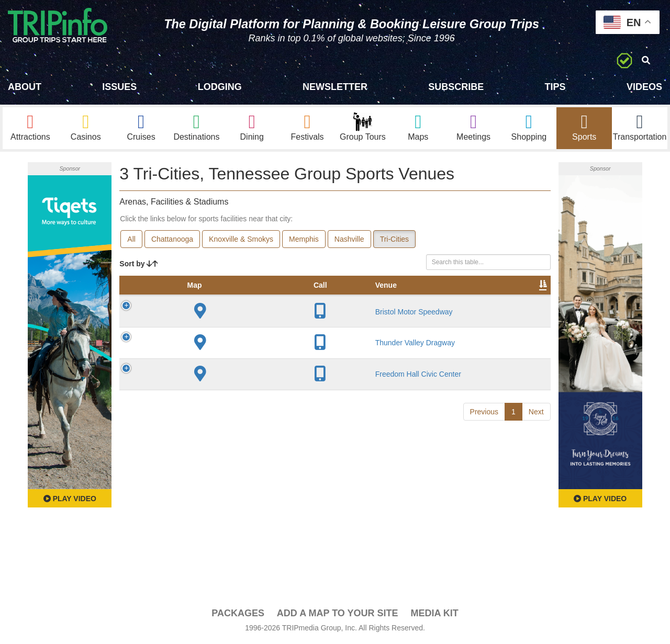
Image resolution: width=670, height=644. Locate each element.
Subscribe (456, 87)
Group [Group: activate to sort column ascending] (523, 296)
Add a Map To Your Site (338, 614)
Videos (644, 87)
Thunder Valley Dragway (197, 388)
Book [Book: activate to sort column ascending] (483, 296)
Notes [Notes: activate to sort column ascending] (379, 296)
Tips (555, 87)
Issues (119, 87)
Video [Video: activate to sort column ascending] (444, 296)
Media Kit (434, 614)
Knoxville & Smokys (241, 240)
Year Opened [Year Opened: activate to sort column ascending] (282, 291)
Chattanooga (172, 240)
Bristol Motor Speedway (199, 337)
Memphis (304, 240)
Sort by (139, 264)
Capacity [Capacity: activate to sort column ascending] (333, 296)
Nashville (349, 240)
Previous (484, 470)
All (131, 240)
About (25, 87)
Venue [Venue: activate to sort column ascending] (193, 296)
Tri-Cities (394, 240)
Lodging (220, 87)
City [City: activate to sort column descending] (237, 296)
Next (536, 470)
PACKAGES (238, 614)
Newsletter (335, 87)
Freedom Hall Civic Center (197, 428)
